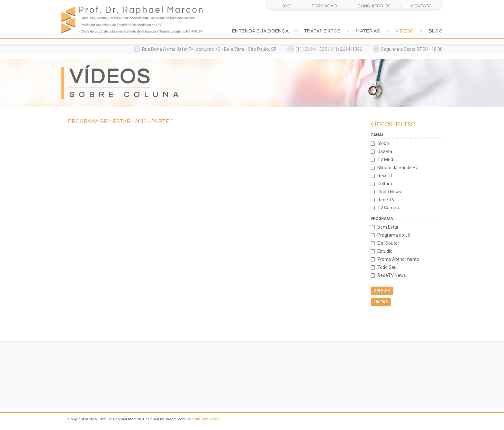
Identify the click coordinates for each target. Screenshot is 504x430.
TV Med (385, 160)
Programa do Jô (394, 235)
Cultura (385, 184)
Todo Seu (387, 267)
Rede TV (386, 200)
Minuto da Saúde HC (398, 168)
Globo (383, 143)
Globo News (389, 192)
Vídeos (405, 31)
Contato (421, 6)
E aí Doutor (388, 243)
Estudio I (386, 251)
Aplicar (382, 291)
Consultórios (374, 6)
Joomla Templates (203, 419)
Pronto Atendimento (398, 259)
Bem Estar (388, 227)
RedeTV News (392, 275)
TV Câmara (389, 208)
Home (285, 6)
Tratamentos (322, 31)
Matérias (368, 31)
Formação (324, 6)
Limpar (381, 302)
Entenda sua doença (261, 31)
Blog (436, 31)
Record (385, 176)
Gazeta (385, 151)
